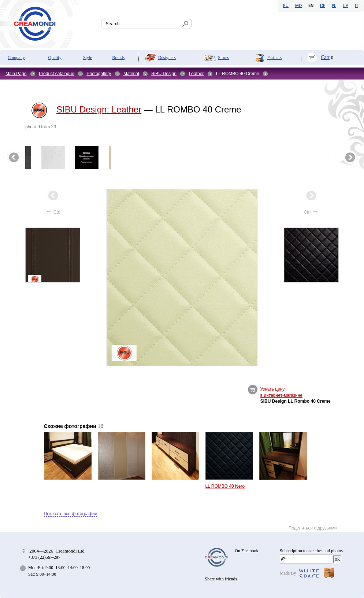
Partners (274, 58)
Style (88, 58)
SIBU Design (164, 74)
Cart (325, 57)
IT (356, 6)
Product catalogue (57, 74)
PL (334, 6)
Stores (223, 58)
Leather (196, 74)
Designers (167, 58)
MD (298, 6)
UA (346, 6)
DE (323, 6)
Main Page (16, 74)
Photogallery (99, 74)
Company (16, 58)
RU (286, 6)
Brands (118, 58)
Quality (55, 58)
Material (131, 74)
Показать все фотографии (71, 514)
